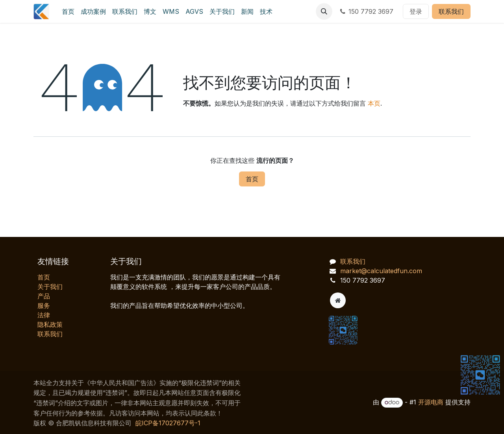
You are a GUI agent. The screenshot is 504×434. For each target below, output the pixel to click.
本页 (374, 103)
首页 (252, 179)
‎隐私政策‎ (50, 324)
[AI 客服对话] (417, 292)
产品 (44, 296)
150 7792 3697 (366, 11)
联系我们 (451, 11)
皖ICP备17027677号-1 (168, 423)
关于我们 (50, 287)
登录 (416, 11)
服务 (44, 305)
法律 (44, 315)
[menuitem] (68, 11)
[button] (324, 11)
